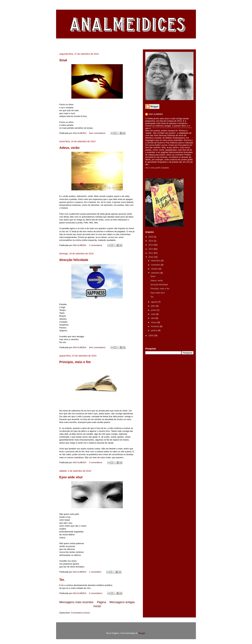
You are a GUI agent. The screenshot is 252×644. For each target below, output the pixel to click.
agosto (155, 302)
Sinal (63, 60)
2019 (151, 237)
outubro (155, 269)
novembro (156, 265)
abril (153, 318)
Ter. (62, 580)
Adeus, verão (69, 148)
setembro (156, 273)
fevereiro (155, 326)
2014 (151, 241)
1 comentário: (95, 572)
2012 (151, 249)
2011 (151, 253)
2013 (151, 245)
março (154, 322)
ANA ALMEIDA (156, 114)
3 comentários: (96, 462)
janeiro (155, 330)
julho (154, 306)
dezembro (156, 261)
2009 (151, 336)
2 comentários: (96, 245)
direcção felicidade (74, 260)
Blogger (142, 633)
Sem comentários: (98, 133)
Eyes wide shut (71, 477)
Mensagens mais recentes (76, 602)
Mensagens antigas (122, 602)
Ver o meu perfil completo (157, 168)
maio (154, 314)
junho (154, 310)
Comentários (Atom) (80, 613)
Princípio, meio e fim (75, 362)
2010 (151, 257)
